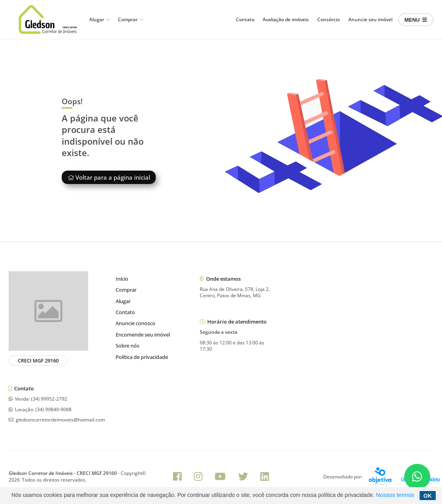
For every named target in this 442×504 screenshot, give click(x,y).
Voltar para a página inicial (109, 177)
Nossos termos (395, 495)
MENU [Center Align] (416, 20)
